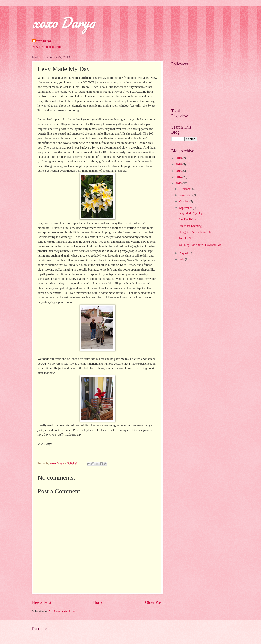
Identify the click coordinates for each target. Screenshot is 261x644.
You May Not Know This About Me (200, 245)
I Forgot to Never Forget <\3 (195, 232)
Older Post (154, 602)
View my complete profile (48, 47)
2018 (179, 158)
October (184, 202)
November (186, 195)
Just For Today (187, 219)
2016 (179, 164)
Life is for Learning (190, 226)
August (184, 253)
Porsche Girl (186, 239)
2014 (179, 177)
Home (98, 602)
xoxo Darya (63, 22)
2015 (179, 171)
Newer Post (42, 602)
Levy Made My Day (191, 213)
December (186, 189)
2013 (179, 184)
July (182, 259)
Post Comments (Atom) (62, 611)
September (186, 208)
